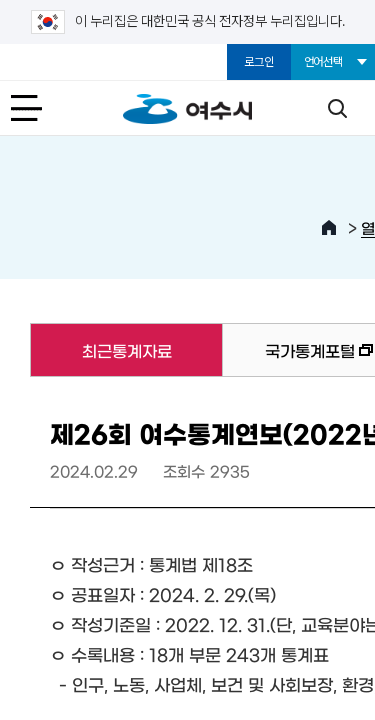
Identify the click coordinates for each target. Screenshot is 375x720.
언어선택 (323, 62)
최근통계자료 (100, 350)
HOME (329, 228)
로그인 (258, 62)
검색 (337, 108)
